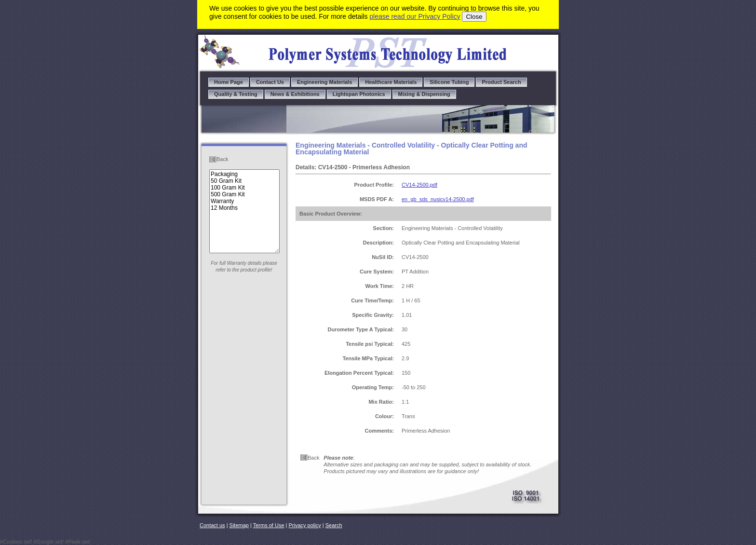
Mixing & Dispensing (424, 94)
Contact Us (270, 82)
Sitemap (239, 525)
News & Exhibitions (295, 94)
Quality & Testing (236, 94)
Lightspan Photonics (359, 94)
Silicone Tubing (449, 82)
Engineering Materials (324, 82)
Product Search (501, 82)
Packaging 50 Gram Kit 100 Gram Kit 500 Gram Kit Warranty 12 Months (244, 211)
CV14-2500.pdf (419, 185)
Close (474, 17)
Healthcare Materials (391, 82)
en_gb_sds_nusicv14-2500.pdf (438, 199)
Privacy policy (305, 525)
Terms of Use (269, 525)
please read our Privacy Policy (415, 16)
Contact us (212, 525)
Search (334, 525)
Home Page (229, 82)
